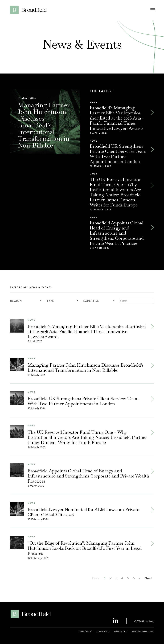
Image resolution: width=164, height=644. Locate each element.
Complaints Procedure (142, 631)
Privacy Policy (86, 631)
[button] (111, 578)
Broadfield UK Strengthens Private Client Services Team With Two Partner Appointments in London (118, 154)
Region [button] (16, 301)
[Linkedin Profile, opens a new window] (116, 621)
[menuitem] (86, 633)
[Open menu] (153, 10)
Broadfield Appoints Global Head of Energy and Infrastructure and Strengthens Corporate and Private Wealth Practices (117, 233)
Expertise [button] (91, 301)
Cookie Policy (103, 631)
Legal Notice (121, 631)
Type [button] (50, 301)
